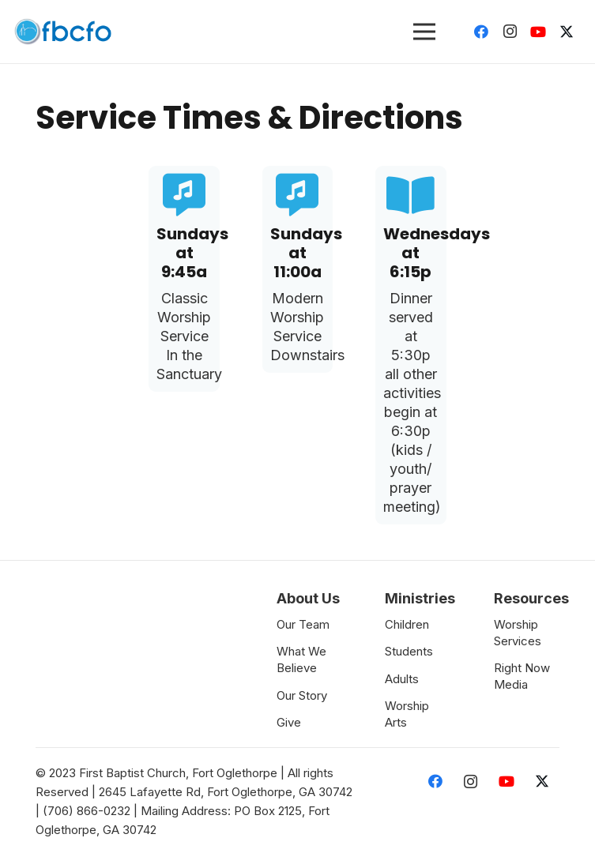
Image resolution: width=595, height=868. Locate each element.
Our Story (302, 695)
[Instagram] (510, 32)
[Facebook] (481, 32)
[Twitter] (567, 32)
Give (289, 722)
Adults (402, 679)
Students (409, 651)
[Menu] (425, 32)
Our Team (303, 624)
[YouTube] (538, 32)
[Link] (63, 32)
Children (407, 624)
